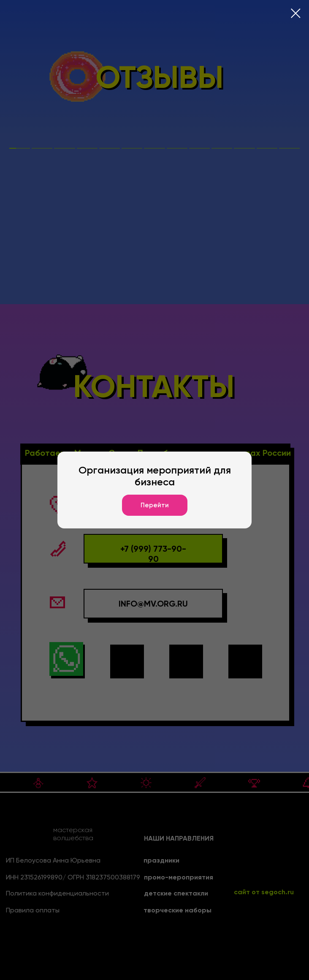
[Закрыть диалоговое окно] (296, 13)
